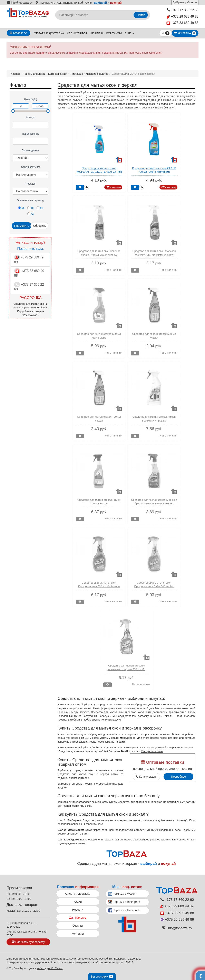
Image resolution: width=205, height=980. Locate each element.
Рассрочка (30, 315)
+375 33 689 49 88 (182, 23)
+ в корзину (113, 187)
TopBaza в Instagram (124, 902)
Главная (15, 74)
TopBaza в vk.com (122, 894)
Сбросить (39, 226)
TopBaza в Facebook (124, 910)
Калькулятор (77, 33)
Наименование (31, 134)
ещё (129, 33)
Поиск (141, 15)
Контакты (114, 33)
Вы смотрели (102, 977)
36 (31, 208)
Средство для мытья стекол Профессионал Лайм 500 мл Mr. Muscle (154, 586)
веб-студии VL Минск (50, 968)
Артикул (31, 117)
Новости (78, 910)
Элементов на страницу (31, 200)
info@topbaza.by (20, 3)
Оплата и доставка (49, 33)
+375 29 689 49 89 (183, 17)
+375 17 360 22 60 (183, 10)
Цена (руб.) (31, 99)
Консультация (147, 777)
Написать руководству (28, 942)
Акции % (97, 33)
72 (31, 214)
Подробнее (179, 777)
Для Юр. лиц (78, 918)
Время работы (185, 2)
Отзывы (78, 926)
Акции (78, 902)
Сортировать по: (31, 167)
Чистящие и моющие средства (90, 74)
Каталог (16, 33)
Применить (22, 226)
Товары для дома (34, 74)
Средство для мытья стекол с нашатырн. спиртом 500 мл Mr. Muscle (127, 669)
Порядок (31, 184)
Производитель (31, 150)
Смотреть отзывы (152, 751)
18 (22, 208)
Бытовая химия (58, 74)
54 (40, 208)
